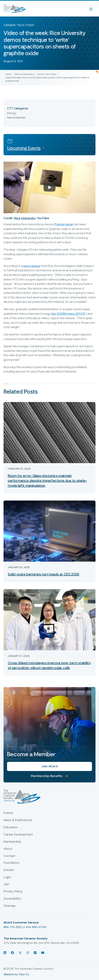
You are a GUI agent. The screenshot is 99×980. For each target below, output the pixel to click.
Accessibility (12, 899)
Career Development (18, 835)
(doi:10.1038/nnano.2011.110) (68, 314)
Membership (12, 842)
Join (6, 884)
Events (8, 813)
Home (8, 74)
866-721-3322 (13, 927)
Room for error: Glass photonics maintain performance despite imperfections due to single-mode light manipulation (47, 481)
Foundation (11, 863)
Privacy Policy (13, 891)
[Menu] (93, 9)
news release (32, 266)
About (8, 849)
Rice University (25, 218)
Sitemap (9, 906)
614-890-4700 (36, 927)
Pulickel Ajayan (64, 224)
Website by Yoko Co (16, 974)
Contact (9, 856)
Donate (9, 870)
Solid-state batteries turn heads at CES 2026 (43, 574)
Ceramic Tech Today (47, 74)
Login (7, 877)
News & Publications (24, 74)
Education (11, 827)
